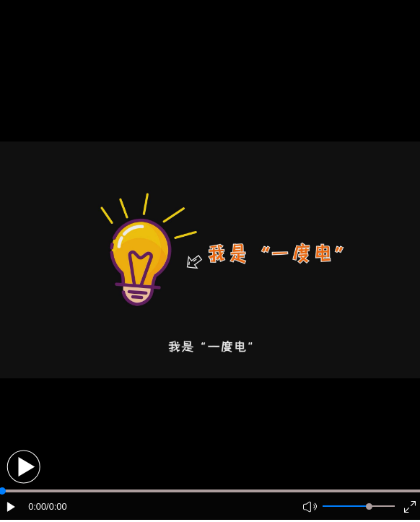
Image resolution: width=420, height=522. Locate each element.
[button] (23, 467)
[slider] (369, 506)
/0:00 (56, 506)
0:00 (37, 506)
